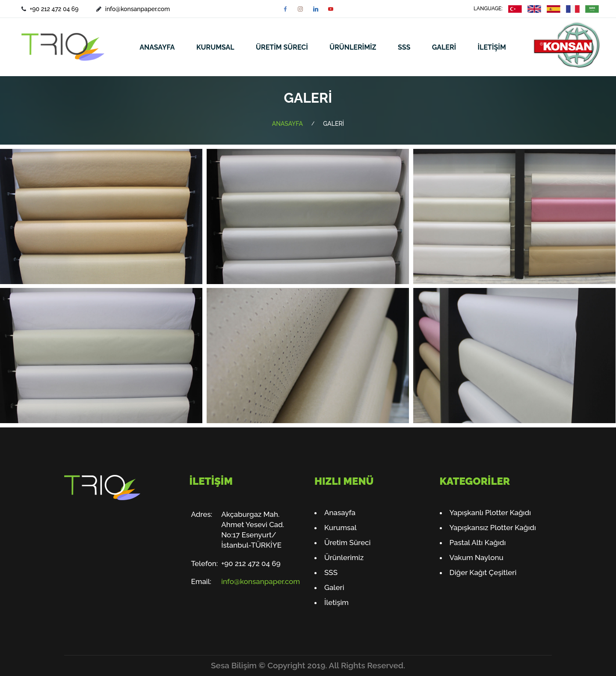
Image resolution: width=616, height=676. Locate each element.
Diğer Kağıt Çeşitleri (483, 572)
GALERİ (444, 47)
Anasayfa (340, 513)
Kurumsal (341, 528)
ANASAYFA (157, 47)
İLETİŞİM (492, 47)
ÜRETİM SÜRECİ (282, 47)
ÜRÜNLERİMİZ (353, 47)
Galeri (334, 587)
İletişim (336, 602)
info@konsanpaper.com (138, 9)
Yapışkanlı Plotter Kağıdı (490, 513)
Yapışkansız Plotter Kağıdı (493, 528)
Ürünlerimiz (344, 557)
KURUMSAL (215, 47)
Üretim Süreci (347, 543)
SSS (404, 47)
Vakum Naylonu (477, 557)
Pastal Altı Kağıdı (478, 543)
